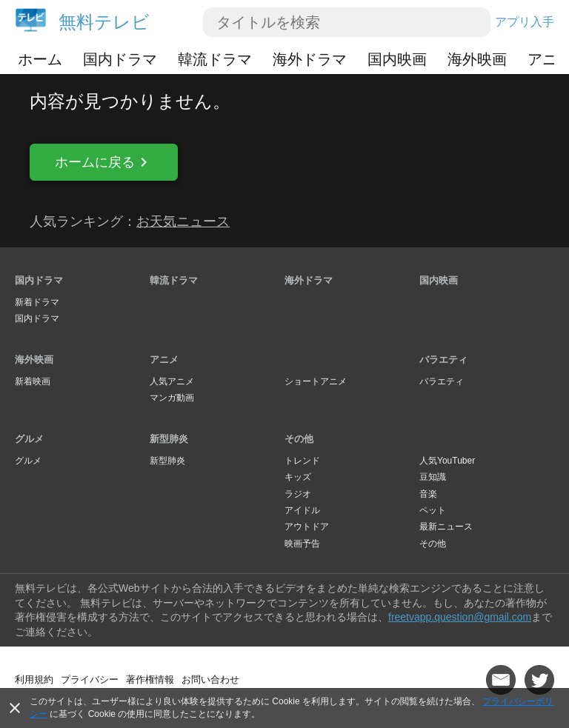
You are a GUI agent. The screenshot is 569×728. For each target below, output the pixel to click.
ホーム (40, 59)
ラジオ (298, 494)
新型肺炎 (169, 439)
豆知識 (433, 477)
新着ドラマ (37, 302)
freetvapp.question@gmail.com (460, 617)
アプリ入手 (525, 22)
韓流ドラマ (215, 59)
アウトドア (307, 527)
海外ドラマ (310, 59)
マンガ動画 (172, 398)
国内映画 (397, 59)
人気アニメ (172, 381)
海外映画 (477, 59)
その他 (299, 439)
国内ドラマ (120, 59)
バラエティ (443, 360)
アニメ (164, 360)
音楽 (428, 494)
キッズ (298, 477)
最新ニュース (446, 527)
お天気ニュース (183, 221)
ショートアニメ (316, 381)
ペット (433, 510)
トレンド (302, 461)
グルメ (29, 439)
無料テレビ (104, 22)
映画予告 (302, 544)
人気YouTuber (447, 461)
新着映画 (33, 381)
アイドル (302, 510)
